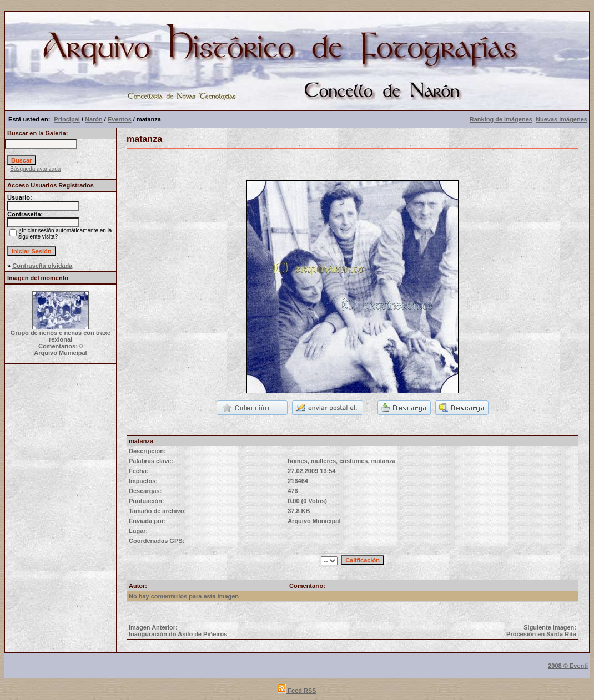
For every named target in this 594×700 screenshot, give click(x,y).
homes (297, 461)
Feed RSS (297, 691)
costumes (353, 461)
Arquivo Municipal (314, 521)
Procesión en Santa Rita (541, 634)
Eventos (120, 119)
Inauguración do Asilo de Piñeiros (178, 634)
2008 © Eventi (568, 666)
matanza (384, 461)
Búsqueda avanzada (35, 169)
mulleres (323, 461)
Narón (94, 119)
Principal (67, 119)
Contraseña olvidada (42, 266)
